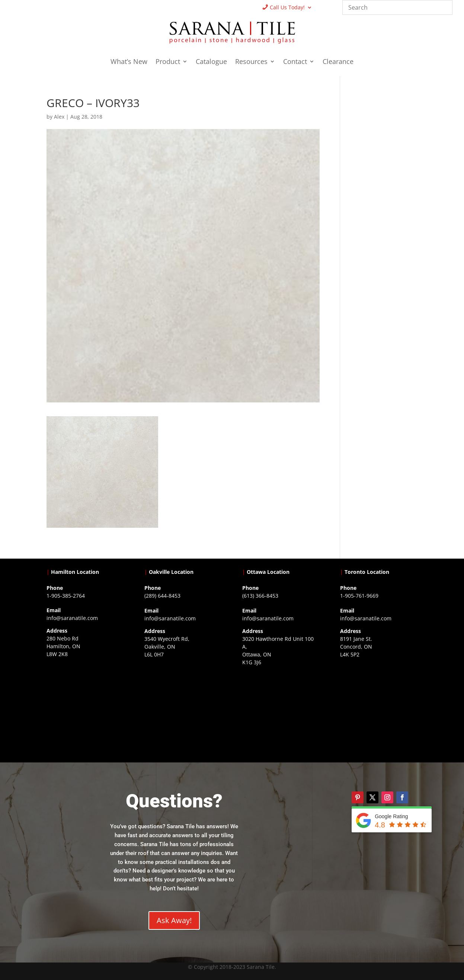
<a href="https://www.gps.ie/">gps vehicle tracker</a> (379, 706)
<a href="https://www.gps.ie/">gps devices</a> (281, 714)
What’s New (129, 62)
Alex (59, 117)
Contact (295, 62)
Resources (251, 62)
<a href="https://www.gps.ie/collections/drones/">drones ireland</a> (183, 706)
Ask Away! (174, 920)
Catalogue (211, 62)
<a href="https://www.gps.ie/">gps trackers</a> (85, 706)
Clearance (338, 62)
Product (168, 62)
